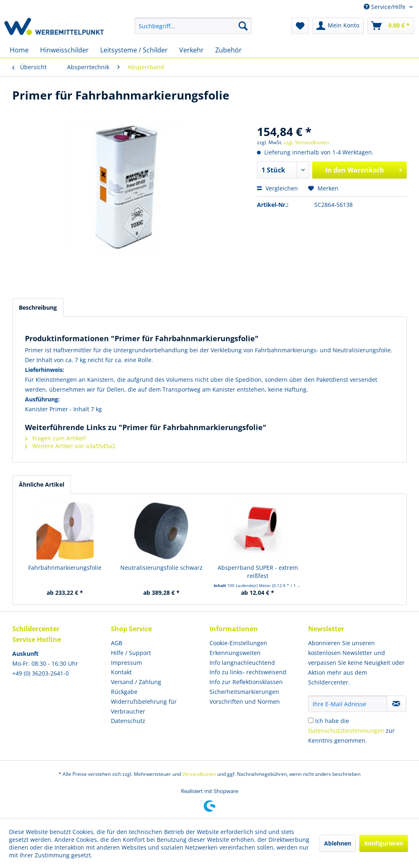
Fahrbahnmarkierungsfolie (65, 568)
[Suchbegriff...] (193, 26)
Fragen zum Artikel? (56, 438)
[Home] (19, 50)
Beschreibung (38, 307)
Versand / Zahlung (136, 682)
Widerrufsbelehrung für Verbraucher (144, 706)
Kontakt (121, 672)
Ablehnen (338, 843)
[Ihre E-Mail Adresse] (348, 704)
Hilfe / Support (131, 653)
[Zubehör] (229, 50)
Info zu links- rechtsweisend (248, 672)
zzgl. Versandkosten (306, 142)
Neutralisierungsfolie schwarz (161, 568)
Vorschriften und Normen (245, 701)
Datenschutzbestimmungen (346, 731)
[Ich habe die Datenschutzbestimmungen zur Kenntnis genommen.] (311, 720)
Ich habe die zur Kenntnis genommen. (351, 731)
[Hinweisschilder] (64, 50)
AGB (117, 643)
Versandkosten (199, 774)
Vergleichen (277, 188)
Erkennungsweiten (235, 653)
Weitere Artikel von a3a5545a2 (70, 446)
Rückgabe (124, 692)
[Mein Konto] (338, 26)
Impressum (126, 663)
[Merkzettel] (300, 26)
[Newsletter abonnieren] (396, 704)
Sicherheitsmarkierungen (244, 692)
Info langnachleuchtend (242, 663)
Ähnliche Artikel (42, 484)
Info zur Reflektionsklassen (246, 682)
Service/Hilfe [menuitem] (385, 7)
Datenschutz (128, 721)
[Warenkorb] (391, 26)
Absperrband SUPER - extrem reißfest (258, 572)
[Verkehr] (191, 50)
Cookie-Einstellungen (238, 643)
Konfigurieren (384, 843)
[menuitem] (193, 26)
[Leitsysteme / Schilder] (134, 50)
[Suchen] (243, 26)
